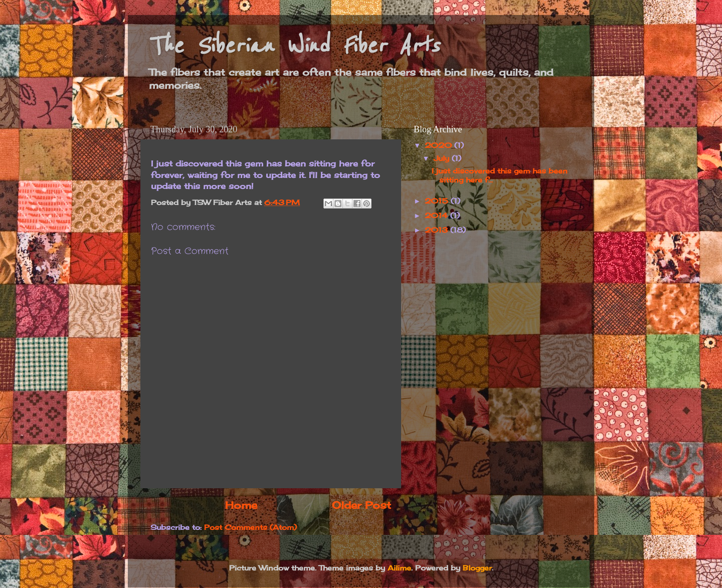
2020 (439, 145)
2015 (438, 201)
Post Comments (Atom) (250, 527)
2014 (437, 215)
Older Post (362, 505)
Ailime (399, 568)
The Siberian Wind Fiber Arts (294, 46)
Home (241, 505)
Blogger (477, 568)
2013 (437, 230)
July (443, 158)
